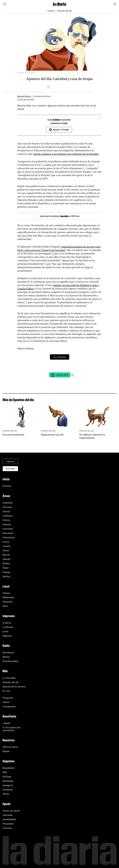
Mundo (6, 555)
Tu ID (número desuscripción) (11, 729)
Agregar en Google (59, 130)
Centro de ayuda (11, 811)
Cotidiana (7, 516)
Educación (8, 533)
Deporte (7, 524)
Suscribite (64, 216)
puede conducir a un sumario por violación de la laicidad (66, 154)
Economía (8, 529)
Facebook (8, 790)
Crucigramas (9, 706)
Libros (6, 550)
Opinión (6, 559)
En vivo (6, 691)
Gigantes (7, 636)
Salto (5, 606)
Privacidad (8, 824)
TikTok (6, 794)
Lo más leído (9, 678)
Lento (5, 631)
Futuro (6, 542)
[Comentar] (48, 86)
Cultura (6, 520)
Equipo (6, 751)
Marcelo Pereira (24, 96)
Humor (6, 702)
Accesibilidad (9, 819)
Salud (6, 568)
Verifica (6, 576)
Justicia (6, 546)
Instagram (8, 785)
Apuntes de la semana (14, 687)
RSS (5, 772)
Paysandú (8, 602)
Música (6, 657)
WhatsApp (8, 781)
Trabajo (6, 572)
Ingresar (10, 461)
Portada (7, 486)
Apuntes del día (65, 11)
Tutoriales (7, 815)
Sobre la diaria (10, 747)
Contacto (7, 828)
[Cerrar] (100, 118)
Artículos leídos (10, 661)
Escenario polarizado (13, 435)
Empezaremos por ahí (52, 435)
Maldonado (8, 597)
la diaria (51, 11)
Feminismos (9, 537)
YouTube (7, 777)
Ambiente (8, 503)
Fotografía (8, 698)
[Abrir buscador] (115, 4)
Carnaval (7, 507)
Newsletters (9, 768)
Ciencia (6, 511)
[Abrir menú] (5, 4)
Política (6, 563)
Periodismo (8, 653)
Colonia (6, 593)
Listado (6, 723)
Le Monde (8, 627)
